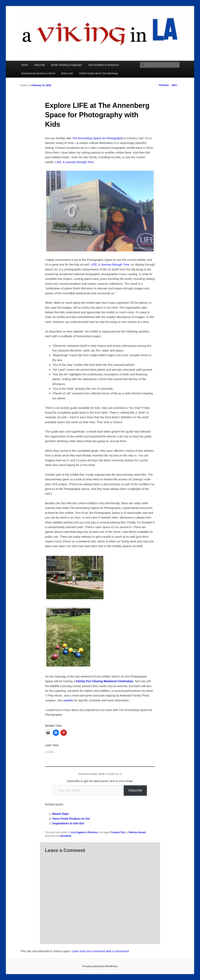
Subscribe (135, 790)
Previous (162, 85)
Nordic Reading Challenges (67, 65)
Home (25, 65)
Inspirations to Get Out (68, 823)
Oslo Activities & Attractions (104, 65)
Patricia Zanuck (137, 832)
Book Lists (67, 73)
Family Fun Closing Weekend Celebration (105, 681)
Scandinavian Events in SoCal (38, 73)
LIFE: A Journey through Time (74, 162)
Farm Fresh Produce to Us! (71, 819)
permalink (66, 836)
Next (176, 85)
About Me (40, 65)
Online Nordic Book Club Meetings (99, 73)
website (68, 700)
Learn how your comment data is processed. (101, 951)
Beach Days (61, 814)
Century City (118, 832)
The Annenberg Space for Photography (97, 138)
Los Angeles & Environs (84, 832)
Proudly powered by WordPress (100, 966)
